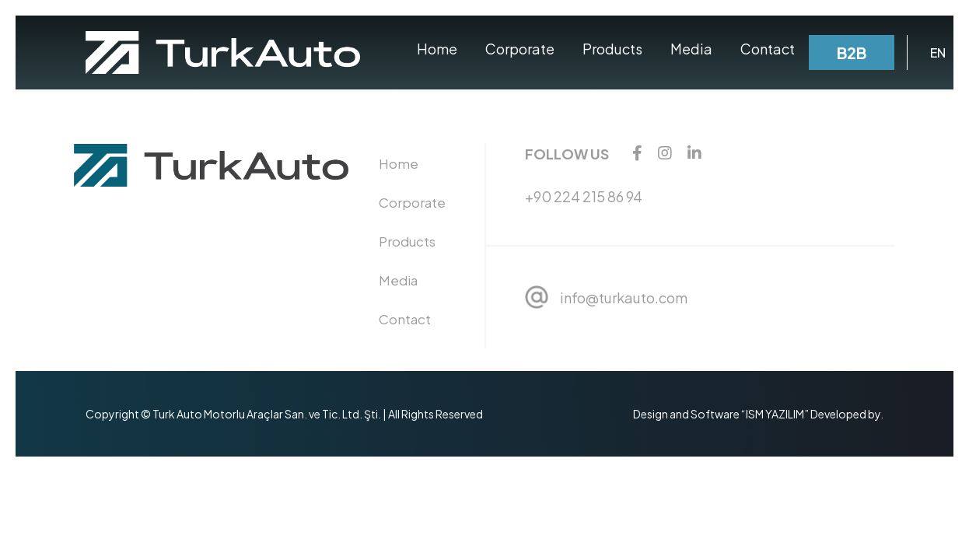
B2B (852, 52)
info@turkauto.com (624, 297)
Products (612, 49)
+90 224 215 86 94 (584, 196)
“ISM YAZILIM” (775, 414)
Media (691, 49)
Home (437, 49)
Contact (768, 49)
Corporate (520, 49)
